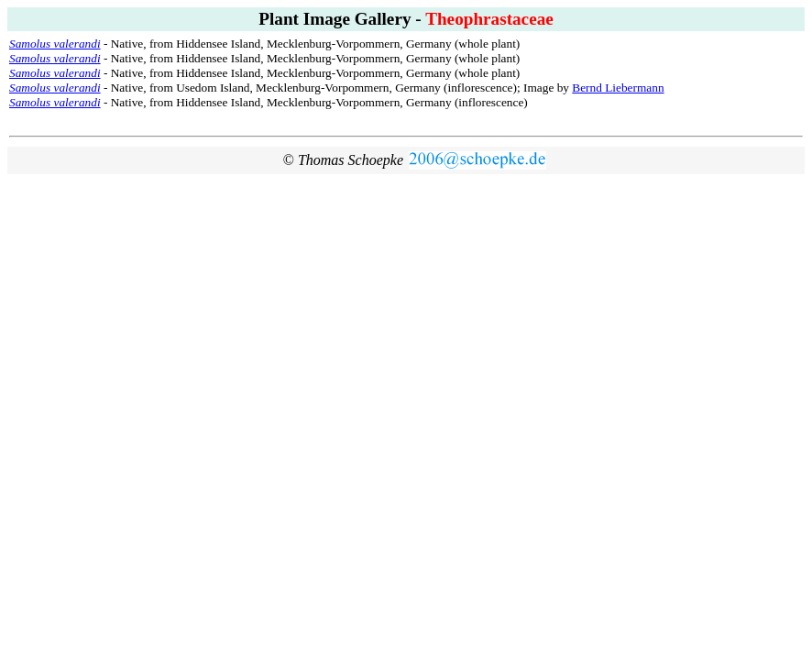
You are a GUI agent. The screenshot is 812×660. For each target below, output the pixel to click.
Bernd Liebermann (618, 88)
